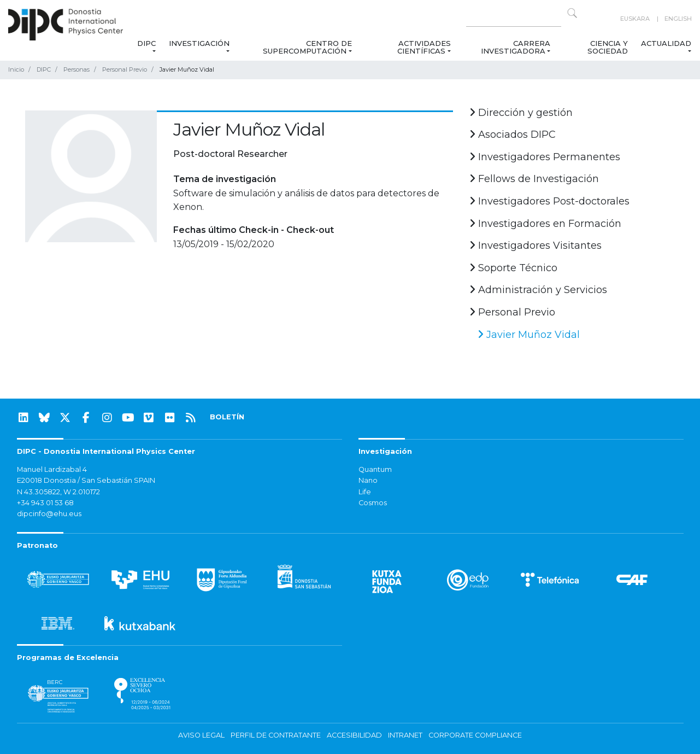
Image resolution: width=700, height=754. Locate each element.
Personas (77, 69)
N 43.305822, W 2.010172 (58, 492)
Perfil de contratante (276, 735)
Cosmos (373, 503)
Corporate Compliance (475, 735)
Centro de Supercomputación (307, 47)
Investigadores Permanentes (545, 157)
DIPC (146, 43)
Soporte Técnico (513, 268)
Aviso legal (201, 735)
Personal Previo (125, 69)
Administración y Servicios (538, 290)
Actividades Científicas (424, 47)
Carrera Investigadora (516, 47)
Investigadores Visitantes (536, 246)
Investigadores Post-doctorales (549, 201)
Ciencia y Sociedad (608, 47)
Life (365, 492)
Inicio (16, 69)
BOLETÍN (227, 417)
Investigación (199, 43)
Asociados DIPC (513, 135)
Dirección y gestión (521, 113)
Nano (368, 480)
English (678, 19)
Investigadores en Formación (545, 224)
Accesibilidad (354, 735)
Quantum (375, 469)
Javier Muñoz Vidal (529, 335)
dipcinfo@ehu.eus (49, 514)
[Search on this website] (514, 19)
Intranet (405, 735)
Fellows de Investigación (534, 179)
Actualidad (666, 43)
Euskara (635, 19)
